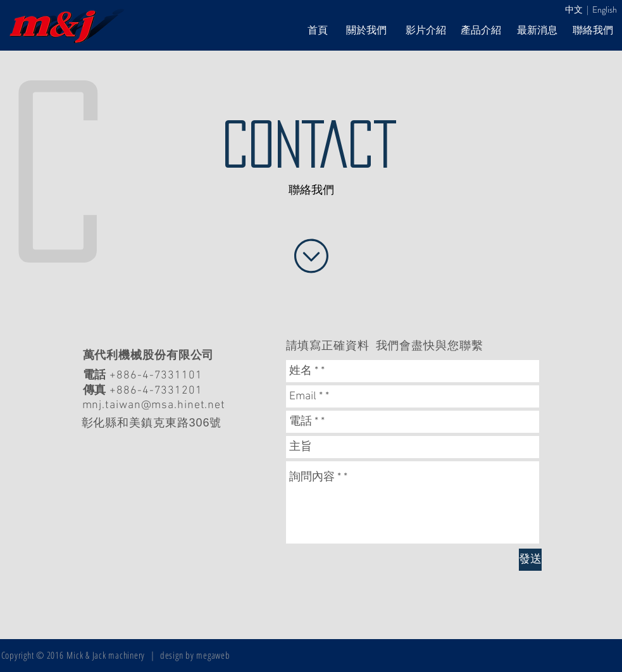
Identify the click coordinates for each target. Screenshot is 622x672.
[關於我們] (366, 31)
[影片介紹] (426, 31)
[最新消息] (537, 31)
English (605, 9)
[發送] (530, 560)
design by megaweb (195, 655)
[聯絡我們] (593, 31)
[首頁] (318, 31)
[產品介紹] (481, 31)
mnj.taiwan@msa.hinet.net (154, 405)
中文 (574, 9)
